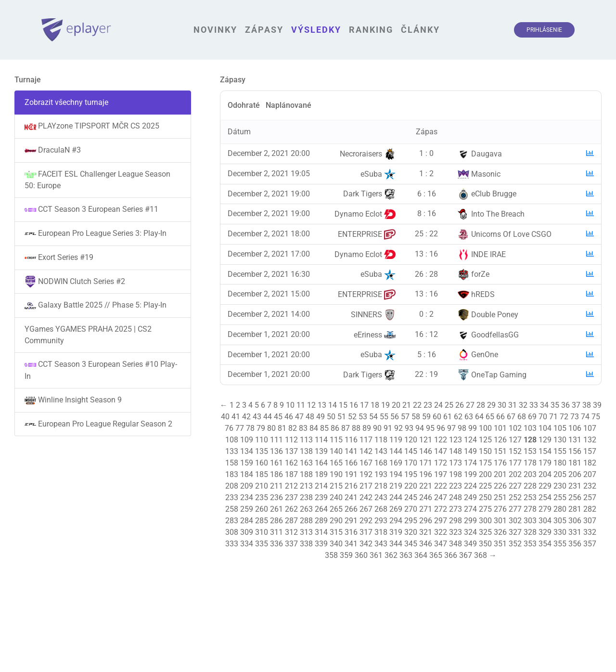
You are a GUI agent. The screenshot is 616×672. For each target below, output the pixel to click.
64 (479, 417)
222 (441, 486)
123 (456, 440)
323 (456, 532)
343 (381, 544)
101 (500, 428)
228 (530, 486)
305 (560, 521)
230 (560, 486)
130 (560, 440)
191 (351, 474)
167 (366, 463)
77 (240, 428)
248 (456, 498)
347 (441, 544)
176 (500, 463)
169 (396, 463)
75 (596, 417)
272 (441, 509)
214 (321, 486)
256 (575, 498)
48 (310, 417)
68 (522, 417)
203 (530, 474)
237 (291, 498)
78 (250, 428)
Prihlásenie (544, 30)
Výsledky (316, 30)
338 (306, 544)
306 (575, 521)
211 (276, 486)
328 (530, 532)
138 (306, 451)
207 (590, 474)
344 (396, 544)
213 (306, 486)
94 (420, 428)
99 (473, 428)
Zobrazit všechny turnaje (66, 102)
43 (257, 417)
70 (543, 417)
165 (336, 463)
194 (396, 474)
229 (545, 486)
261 (276, 509)
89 (367, 428)
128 (530, 440)
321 (426, 532)
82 (293, 428)
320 (411, 532)
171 (426, 463)
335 (262, 544)
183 (232, 474)
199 (470, 474)
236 (276, 498)
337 (291, 544)
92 (398, 428)
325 (485, 532)
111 (276, 440)
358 (331, 555)
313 (306, 532)
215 (336, 486)
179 (545, 463)
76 (229, 428)
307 (590, 521)
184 (247, 474)
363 (406, 555)
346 (426, 544)
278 (530, 509)
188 (306, 474)
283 (232, 521)
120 (411, 440)
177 (515, 463)
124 (470, 440)
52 (352, 417)
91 (388, 428)
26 (460, 405)
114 (321, 440)
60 (437, 417)
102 (515, 428)
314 (321, 532)
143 (381, 451)
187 (291, 474)
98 (462, 428)
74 (585, 417)
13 (322, 405)
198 (456, 474)
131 (575, 440)
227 (515, 486)
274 (470, 509)
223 (456, 486)
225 (485, 486)
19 (385, 405)
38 (587, 405)
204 (545, 474)
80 (271, 428)
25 (449, 405)
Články (420, 30)
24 (438, 405)
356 (575, 544)
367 (466, 555)
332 (590, 532)
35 (555, 405)
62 (458, 417)
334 (247, 544)
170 (411, 463)
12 (311, 405)
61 (448, 417)
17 (364, 405)
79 (261, 428)
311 (276, 532)
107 (590, 428)
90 (377, 428)
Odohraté (244, 105)
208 (232, 486)
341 (351, 544)
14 (333, 405)
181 (575, 463)
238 (306, 498)
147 (441, 451)
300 (485, 521)
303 (530, 521)
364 (421, 555)
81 (282, 428)
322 (441, 532)
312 (291, 532)
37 (576, 405)
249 (470, 498)
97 (451, 428)
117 (366, 440)
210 (262, 486)
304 (545, 521)
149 (470, 451)
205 (560, 474)
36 (565, 405)
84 (314, 428)
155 (560, 451)
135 (262, 451)
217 (366, 486)
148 (456, 451)
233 (232, 498)
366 (451, 555)
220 (411, 486)
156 (575, 451)
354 (545, 544)
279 (545, 509)
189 (321, 474)
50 (331, 417)
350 (485, 544)
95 (430, 428)
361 (376, 555)
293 (381, 521)
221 (426, 486)
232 (590, 486)
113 (306, 440)
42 (246, 417)
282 (590, 509)
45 (278, 417)
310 (262, 532)
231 (575, 486)
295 (411, 521)
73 (575, 417)
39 (597, 405)
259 (247, 509)
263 (306, 509)
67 (511, 417)
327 (515, 532)
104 (545, 428)
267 (366, 509)
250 (485, 498)
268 (381, 509)
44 (268, 417)
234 (247, 498)
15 (343, 405)
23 (428, 405)
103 (530, 428)
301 (500, 521)
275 (485, 509)
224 (470, 486)
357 (590, 544)
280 (560, 509)
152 (515, 451)
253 (530, 498)
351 (500, 544)
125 (485, 440)
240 (336, 498)
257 (590, 498)
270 (411, 509)
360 (361, 555)
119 (396, 440)
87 (346, 428)
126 (500, 440)
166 (351, 463)
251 (500, 498)
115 (336, 440)
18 (375, 405)
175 (485, 463)
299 (470, 521)
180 (560, 463)
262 (291, 509)
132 (590, 440)
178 (530, 463)
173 (456, 463)
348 (456, 544)
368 (481, 555)
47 (299, 417)
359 (346, 555)
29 (491, 405)
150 (485, 451)
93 (409, 428)
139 (321, 451)
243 (381, 498)
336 (276, 544)
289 (321, 521)
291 (351, 521)
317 (366, 532)
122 (441, 440)
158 (232, 463)
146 (426, 451)
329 (545, 532)
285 (262, 521)
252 (515, 498)
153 (530, 451)
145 (411, 451)
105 (560, 428)
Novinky (215, 30)
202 (515, 474)
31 (513, 405)
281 (575, 509)
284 (247, 521)
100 (485, 428)
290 (336, 521)
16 (354, 405)
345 (411, 544)
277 (515, 509)
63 (469, 417)
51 (342, 417)
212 (291, 486)
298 (456, 521)
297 (441, 521)
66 (500, 417)
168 (381, 463)
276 (500, 509)
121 (426, 440)
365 (436, 555)
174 (470, 463)
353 (530, 544)
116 (351, 440)
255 (560, 498)
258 (232, 509)
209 (247, 486)
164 (321, 463)
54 (373, 417)
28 (481, 405)
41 (236, 417)
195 (411, 474)
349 (470, 544)
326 (500, 532)
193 (381, 474)
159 (247, 463)
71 (553, 417)
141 (351, 451)
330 (560, 532)
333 (232, 544)
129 (545, 440)
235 (262, 498)
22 (417, 405)
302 (515, 521)
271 (426, 509)
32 (523, 405)
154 (545, 451)
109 (247, 440)
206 (575, 474)
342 (366, 544)
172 (441, 463)
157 (590, 451)
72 (564, 417)
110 (262, 440)
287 (291, 521)
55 (384, 417)
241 (351, 498)
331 (575, 532)
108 (232, 440)
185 (262, 474)
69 (532, 417)
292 (366, 521)
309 (247, 532)
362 (391, 555)
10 (290, 405)
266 (351, 509)
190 (336, 474)
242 (366, 498)
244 (396, 498)
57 (405, 417)
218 (381, 486)
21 (407, 405)
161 (276, 463)
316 (351, 532)
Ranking (371, 30)
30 (502, 405)
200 (485, 474)
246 (426, 498)
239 (321, 498)
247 (441, 498)
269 (396, 509)
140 (336, 451)
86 (335, 428)
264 (321, 509)
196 (426, 474)
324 (470, 532)
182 (590, 463)
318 (381, 532)
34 (544, 405)
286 (276, 521)
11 (301, 405)
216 (351, 486)
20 (396, 405)
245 (411, 498)
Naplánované (289, 105)
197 (441, 474)
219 (396, 486)
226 (500, 486)
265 (336, 509)
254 (545, 498)
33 (534, 405)
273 (456, 509)
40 (225, 417)
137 (291, 451)
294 (396, 521)
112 (291, 440)
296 (426, 521)
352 (515, 544)
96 (441, 428)
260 (262, 509)
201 (500, 474)
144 (396, 451)
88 (356, 428)
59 (426, 417)
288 (306, 521)
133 (232, 451)
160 (262, 463)
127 (515, 440)
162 (291, 463)
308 (232, 532)
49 (321, 417)
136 (276, 451)
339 (321, 544)
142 (366, 451)
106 (575, 428)
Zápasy (264, 30)
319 (396, 532)
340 (336, 544)
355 (560, 544)
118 (381, 440)
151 (500, 451)
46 (289, 417)
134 (247, 451)
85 (324, 428)
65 (490, 417)
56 (395, 417)
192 (366, 474)
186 (276, 474)
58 (416, 417)
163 (306, 463)
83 (303, 428)
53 (363, 417)
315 (336, 532)
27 (470, 405)
